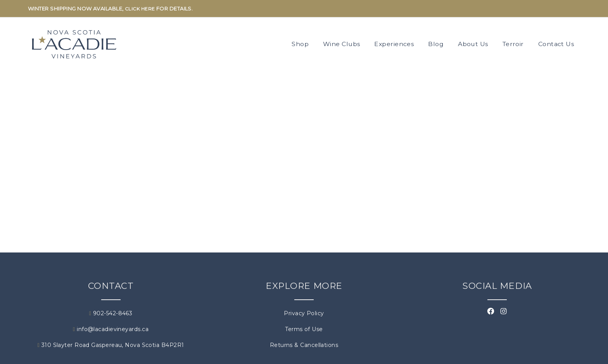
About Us (473, 44)
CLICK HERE (140, 9)
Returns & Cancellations (304, 345)
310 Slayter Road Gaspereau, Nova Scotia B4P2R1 (111, 345)
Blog (436, 44)
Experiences (394, 44)
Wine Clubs (342, 44)
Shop (300, 44)
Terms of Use (304, 329)
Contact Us (556, 44)
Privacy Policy (304, 313)
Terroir (513, 44)
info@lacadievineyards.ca (111, 329)
